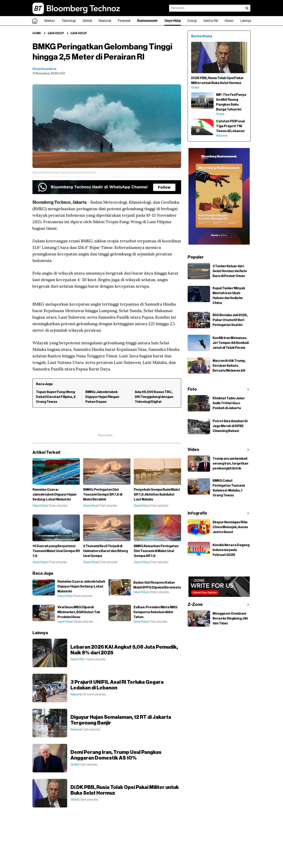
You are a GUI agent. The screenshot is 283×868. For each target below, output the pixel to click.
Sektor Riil (211, 21)
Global (87, 21)
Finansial (124, 21)
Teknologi (69, 21)
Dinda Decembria (44, 69)
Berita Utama (202, 36)
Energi (192, 21)
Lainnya (246, 21)
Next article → (107, 435)
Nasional (105, 21)
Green (229, 21)
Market (50, 21)
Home (37, 33)
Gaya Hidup (173, 21)
